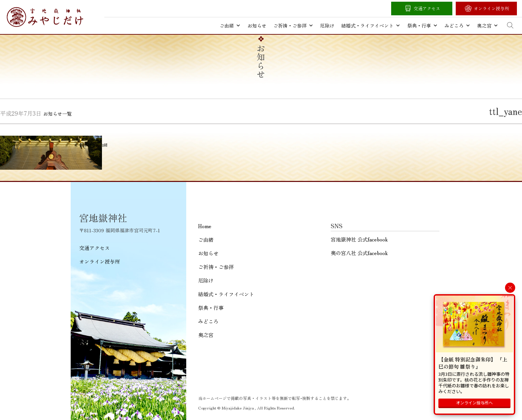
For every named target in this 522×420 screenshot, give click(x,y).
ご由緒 (230, 26)
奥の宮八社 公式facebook (359, 253)
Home (205, 226)
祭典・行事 (422, 26)
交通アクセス (427, 8)
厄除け (327, 26)
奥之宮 (488, 26)
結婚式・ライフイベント (371, 26)
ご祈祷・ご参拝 (293, 26)
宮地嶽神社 (45, 17)
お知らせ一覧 (57, 114)
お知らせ (257, 26)
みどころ (457, 26)
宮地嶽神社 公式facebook (359, 239)
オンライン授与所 (491, 8)
